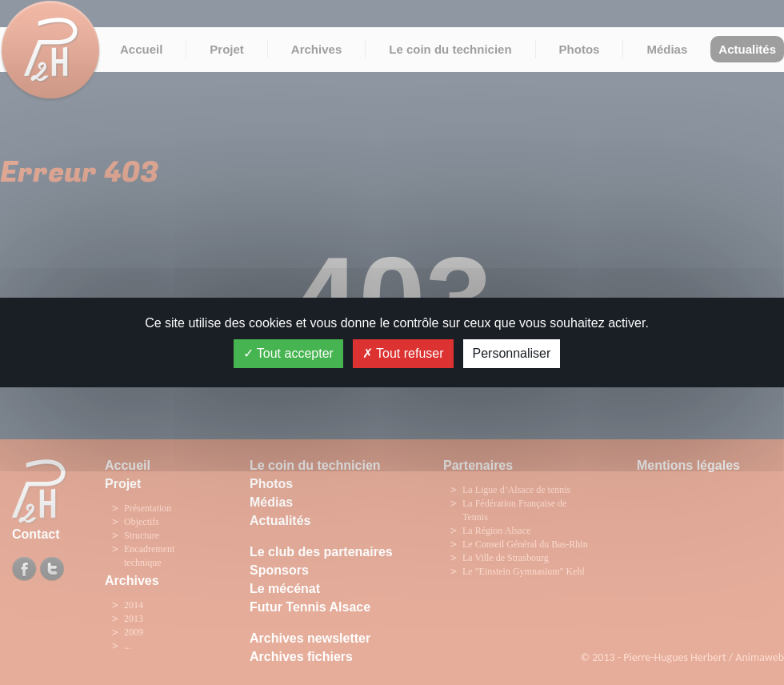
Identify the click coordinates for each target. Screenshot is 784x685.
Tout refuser (403, 353)
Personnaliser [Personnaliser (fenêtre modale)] (512, 353)
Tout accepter (288, 353)
